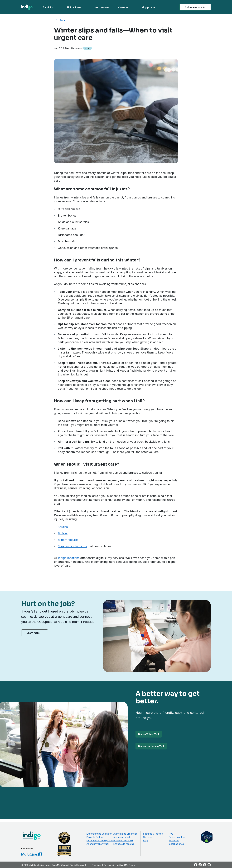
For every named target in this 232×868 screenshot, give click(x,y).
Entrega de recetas (124, 844)
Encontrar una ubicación (99, 834)
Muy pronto (148, 7)
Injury (87, 48)
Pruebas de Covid (123, 840)
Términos (97, 865)
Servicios (48, 7)
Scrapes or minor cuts (72, 546)
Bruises (63, 533)
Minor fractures (68, 540)
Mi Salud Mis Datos (126, 865)
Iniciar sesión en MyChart (100, 840)
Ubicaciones (74, 7)
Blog (145, 840)
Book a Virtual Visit (149, 734)
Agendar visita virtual (98, 844)
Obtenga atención (195, 7)
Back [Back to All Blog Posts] (62, 20)
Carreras (123, 7)
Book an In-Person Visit (151, 746)
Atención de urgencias (125, 834)
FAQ (171, 834)
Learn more (33, 633)
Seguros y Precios (153, 834)
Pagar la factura (95, 837)
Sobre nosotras (177, 837)
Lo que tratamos (100, 7)
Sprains (63, 527)
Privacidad (109, 865)
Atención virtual (122, 837)
